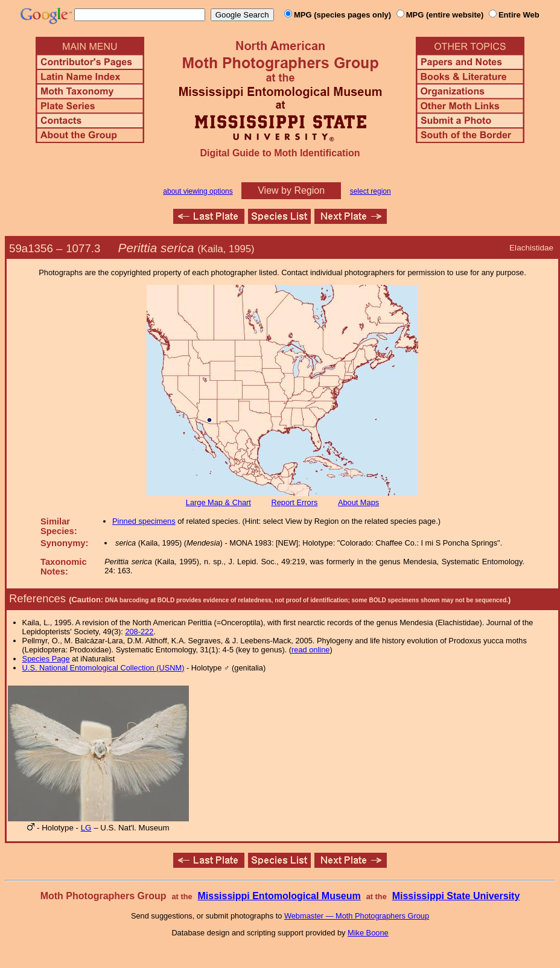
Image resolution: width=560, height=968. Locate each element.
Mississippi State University (456, 896)
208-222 (139, 632)
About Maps (358, 502)
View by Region (291, 190)
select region (371, 191)
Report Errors (295, 502)
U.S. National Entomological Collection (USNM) (103, 668)
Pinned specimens (144, 521)
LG (86, 828)
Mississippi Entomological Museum (279, 896)
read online (310, 650)
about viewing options (198, 191)
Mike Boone (368, 933)
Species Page (46, 659)
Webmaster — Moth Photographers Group (357, 916)
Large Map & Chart (218, 502)
